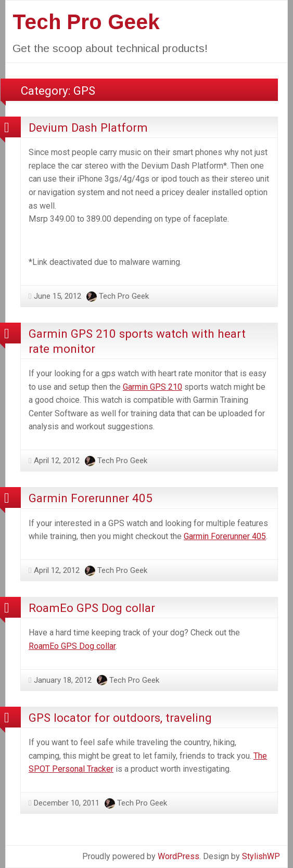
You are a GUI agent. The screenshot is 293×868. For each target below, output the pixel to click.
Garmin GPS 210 (152, 387)
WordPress (179, 856)
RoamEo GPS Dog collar (92, 608)
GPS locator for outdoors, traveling (120, 718)
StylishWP (261, 856)
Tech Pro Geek (86, 22)
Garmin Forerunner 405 (91, 498)
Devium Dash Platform (88, 127)
